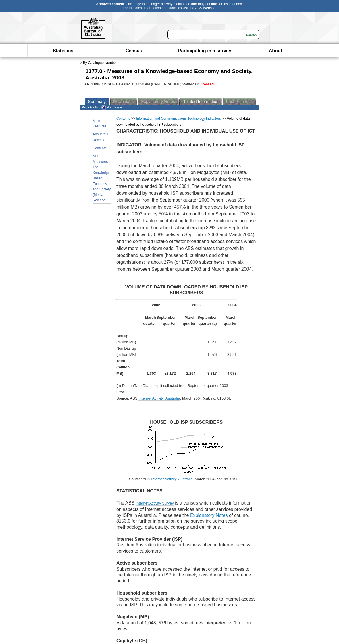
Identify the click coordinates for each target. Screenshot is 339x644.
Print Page (112, 107)
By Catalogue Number (100, 63)
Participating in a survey (205, 51)
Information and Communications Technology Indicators (179, 119)
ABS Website (205, 8)
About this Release (100, 137)
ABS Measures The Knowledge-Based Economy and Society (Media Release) (102, 178)
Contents (100, 148)
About (276, 51)
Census (134, 51)
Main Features (100, 124)
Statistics (63, 51)
